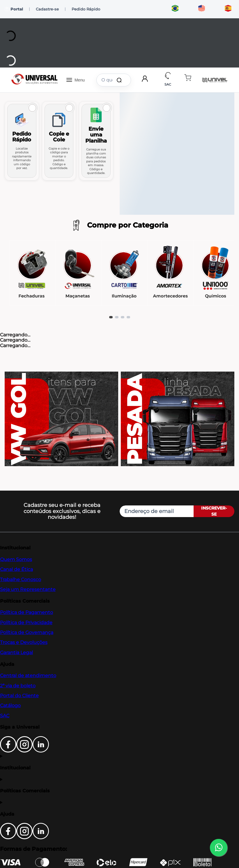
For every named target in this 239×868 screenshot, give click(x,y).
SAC (5, 716)
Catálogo (10, 705)
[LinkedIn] (41, 751)
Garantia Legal (16, 653)
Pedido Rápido (86, 9)
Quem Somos (16, 559)
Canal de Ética (16, 569)
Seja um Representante (28, 589)
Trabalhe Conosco (21, 579)
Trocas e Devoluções (24, 642)
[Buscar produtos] (120, 80)
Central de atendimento (28, 676)
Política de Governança (27, 632)
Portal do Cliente (19, 696)
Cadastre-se (47, 9)
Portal (14, 9)
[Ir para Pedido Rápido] (22, 141)
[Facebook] (8, 751)
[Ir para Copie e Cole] (59, 141)
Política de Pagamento (26, 612)
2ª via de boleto (18, 686)
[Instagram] (24, 751)
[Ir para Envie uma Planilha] (96, 141)
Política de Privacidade (26, 623)
